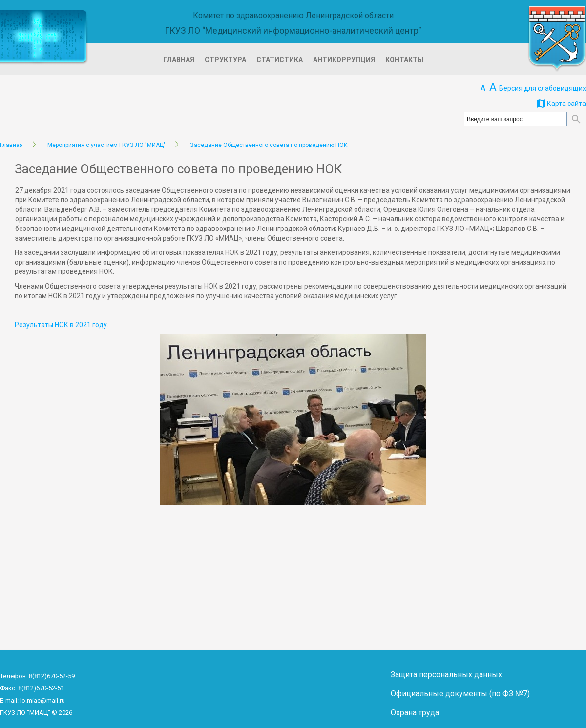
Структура (225, 60)
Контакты (404, 60)
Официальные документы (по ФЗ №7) (460, 694)
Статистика (280, 60)
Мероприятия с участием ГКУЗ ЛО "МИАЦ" (106, 145)
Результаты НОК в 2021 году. (62, 325)
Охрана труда (415, 713)
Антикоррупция (344, 60)
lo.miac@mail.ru (42, 700)
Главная (179, 60)
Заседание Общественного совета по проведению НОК (269, 145)
